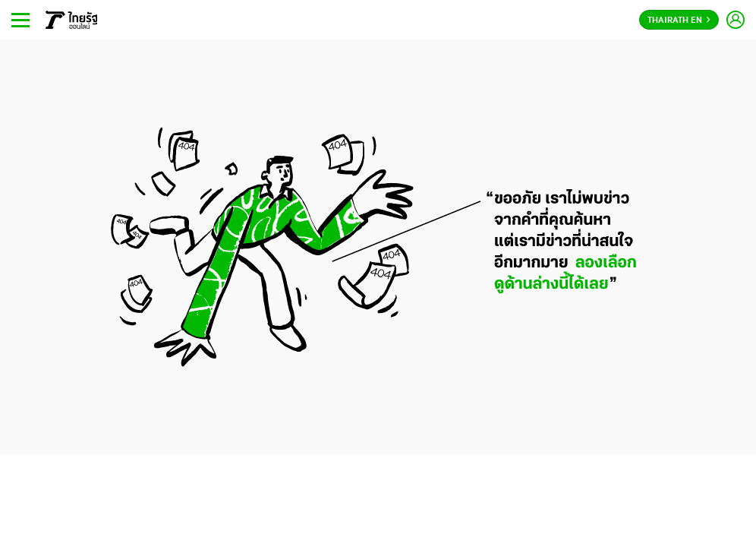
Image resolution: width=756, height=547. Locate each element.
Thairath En (679, 21)
